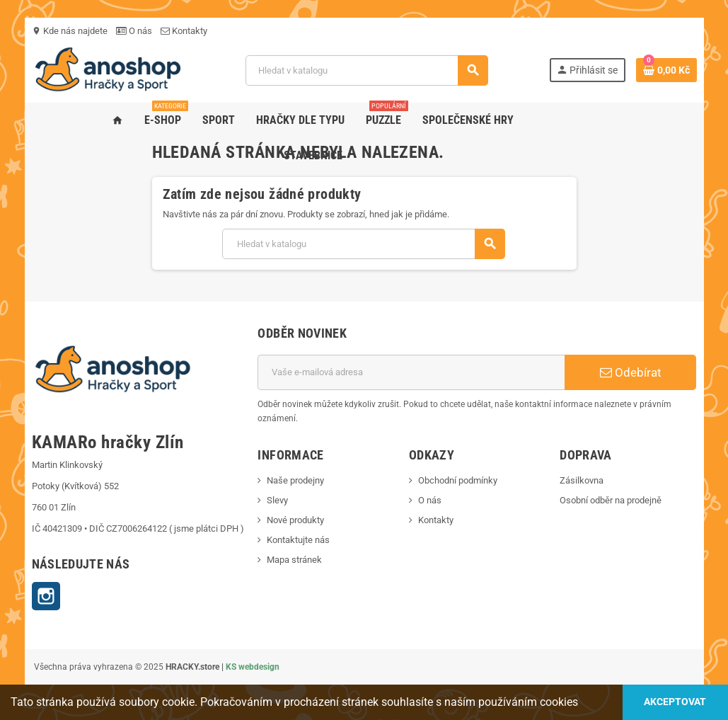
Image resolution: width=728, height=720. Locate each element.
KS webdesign (253, 667)
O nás (134, 31)
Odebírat (631, 372)
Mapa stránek (294, 560)
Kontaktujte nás (298, 540)
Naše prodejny (295, 480)
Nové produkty (295, 520)
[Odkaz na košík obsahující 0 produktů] (666, 70)
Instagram (46, 596)
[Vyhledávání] (366, 70)
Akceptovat (675, 702)
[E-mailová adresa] (411, 372)
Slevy (277, 500)
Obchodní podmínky (458, 480)
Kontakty (184, 31)
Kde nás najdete (70, 31)
